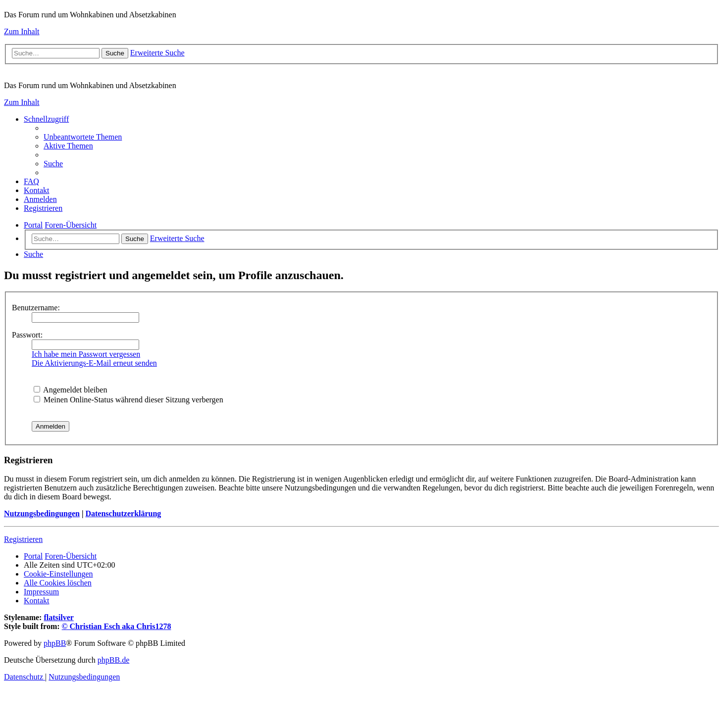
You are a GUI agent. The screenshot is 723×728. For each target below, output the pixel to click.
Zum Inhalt (22, 31)
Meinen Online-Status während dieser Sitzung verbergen (129, 400)
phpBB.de (113, 660)
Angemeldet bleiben (70, 390)
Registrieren (23, 539)
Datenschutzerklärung (123, 513)
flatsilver (58, 617)
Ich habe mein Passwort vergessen (86, 354)
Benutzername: (36, 308)
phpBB (55, 643)
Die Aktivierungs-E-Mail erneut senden (94, 363)
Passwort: (27, 335)
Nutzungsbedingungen (42, 513)
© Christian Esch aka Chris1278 (117, 626)
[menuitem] (83, 137)
